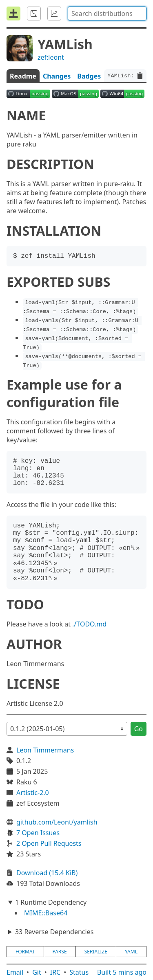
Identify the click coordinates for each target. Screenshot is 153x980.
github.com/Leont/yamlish (57, 822)
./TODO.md (89, 624)
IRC (55, 972)
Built (122, 972)
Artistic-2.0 (33, 793)
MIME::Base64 (46, 913)
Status (79, 972)
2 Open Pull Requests (49, 843)
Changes (57, 76)
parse (60, 952)
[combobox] (107, 14)
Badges (89, 76)
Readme (23, 76)
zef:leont (51, 57)
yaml (131, 952)
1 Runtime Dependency (51, 902)
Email (15, 972)
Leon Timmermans (45, 750)
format (25, 952)
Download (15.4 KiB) (47, 873)
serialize (96, 952)
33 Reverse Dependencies (54, 932)
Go (139, 729)
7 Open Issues (38, 833)
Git (37, 972)
